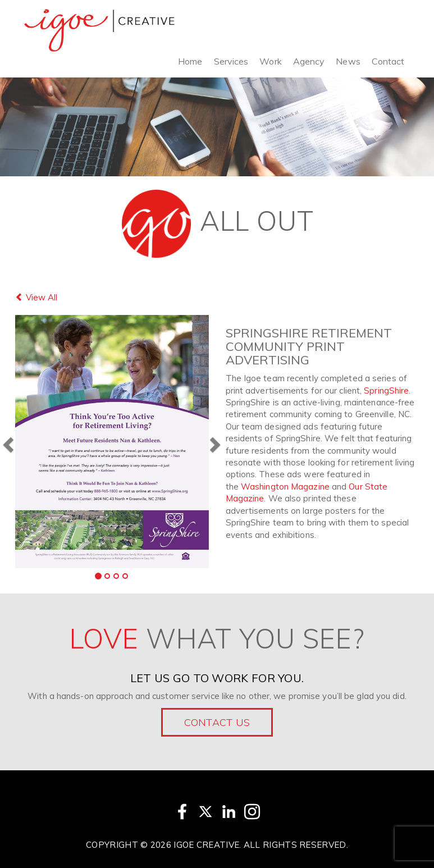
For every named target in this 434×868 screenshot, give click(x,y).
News (348, 61)
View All (36, 297)
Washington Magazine (285, 486)
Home (190, 61)
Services (231, 61)
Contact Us (217, 722)
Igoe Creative (206, 845)
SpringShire (386, 390)
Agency (309, 61)
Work (270, 61)
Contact (388, 61)
